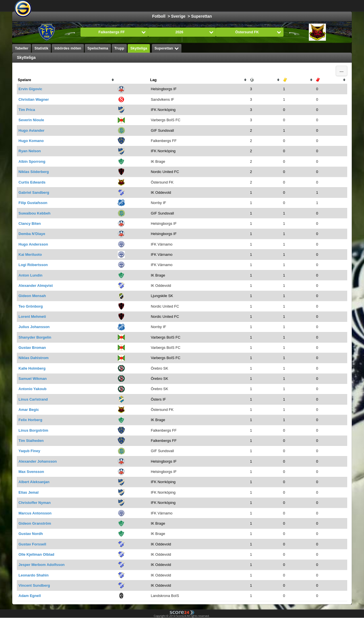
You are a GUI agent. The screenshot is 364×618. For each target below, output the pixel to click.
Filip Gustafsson (33, 203)
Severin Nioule (31, 120)
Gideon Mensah (32, 296)
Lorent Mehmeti (32, 317)
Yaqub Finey (29, 451)
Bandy (283, 6)
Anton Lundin (30, 275)
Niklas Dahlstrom (34, 358)
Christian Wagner (34, 99)
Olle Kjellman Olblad (36, 554)
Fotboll (109, 6)
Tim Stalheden (31, 441)
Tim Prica (27, 110)
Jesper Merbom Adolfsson (42, 565)
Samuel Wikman (33, 379)
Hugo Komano (31, 141)
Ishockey (133, 6)
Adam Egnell (30, 596)
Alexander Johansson (38, 461)
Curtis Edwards (32, 182)
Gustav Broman (32, 348)
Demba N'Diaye (32, 234)
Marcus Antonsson (35, 513)
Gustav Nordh (31, 534)
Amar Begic (29, 410)
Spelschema (98, 48)
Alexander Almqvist (36, 286)
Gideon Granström (35, 523)
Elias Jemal (29, 492)
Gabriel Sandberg (34, 192)
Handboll (206, 6)
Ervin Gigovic (30, 89)
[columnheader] (66, 80)
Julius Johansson (34, 327)
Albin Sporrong (32, 161)
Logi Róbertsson (33, 265)
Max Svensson (31, 472)
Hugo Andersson (33, 244)
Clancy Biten (30, 223)
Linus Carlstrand (33, 399)
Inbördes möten (68, 48)
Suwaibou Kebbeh (34, 213)
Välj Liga (79, 6)
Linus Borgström (33, 430)
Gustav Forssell (32, 544)
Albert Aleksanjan (34, 482)
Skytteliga (139, 48)
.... (342, 71)
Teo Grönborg (31, 306)
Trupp (119, 48)
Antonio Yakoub (32, 389)
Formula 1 (180, 6)
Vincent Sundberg (34, 585)
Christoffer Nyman (35, 503)
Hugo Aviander (31, 130)
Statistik (41, 48)
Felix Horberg (30, 420)
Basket (156, 6)
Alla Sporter (309, 6)
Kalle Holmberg (32, 368)
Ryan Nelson (30, 151)
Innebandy (259, 6)
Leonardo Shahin (34, 575)
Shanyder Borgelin (35, 337)
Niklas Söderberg (34, 172)
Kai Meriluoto (30, 255)
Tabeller (22, 48)
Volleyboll (232, 6)
